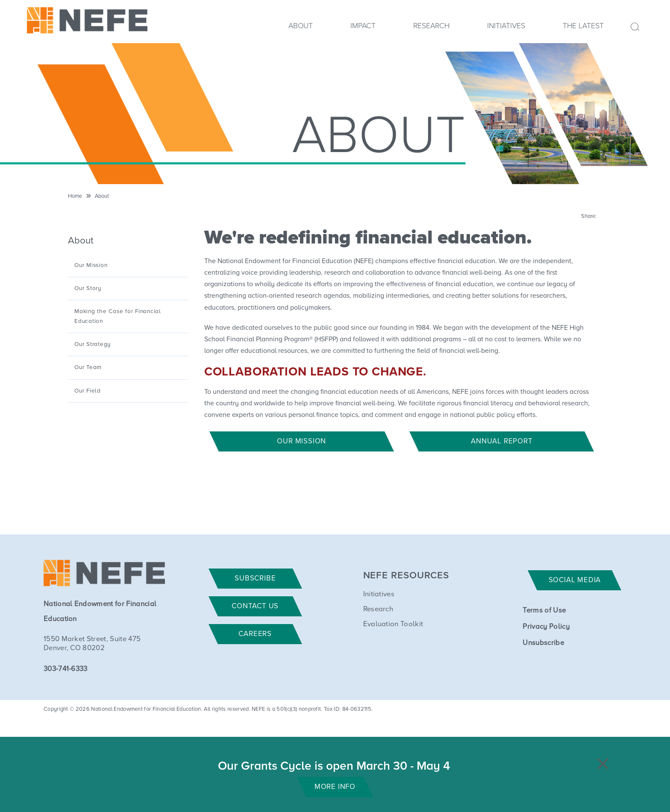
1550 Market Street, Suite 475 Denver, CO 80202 (92, 644)
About (301, 26)
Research (431, 26)
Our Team (88, 367)
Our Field (88, 391)
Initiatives (506, 26)
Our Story (88, 288)
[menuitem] (301, 29)
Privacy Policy (546, 627)
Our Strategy (93, 344)
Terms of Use (544, 611)
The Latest (583, 26)
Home (75, 196)
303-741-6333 (66, 669)
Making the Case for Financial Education (118, 316)
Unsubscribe (543, 643)
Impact (363, 26)
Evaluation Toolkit (393, 624)
